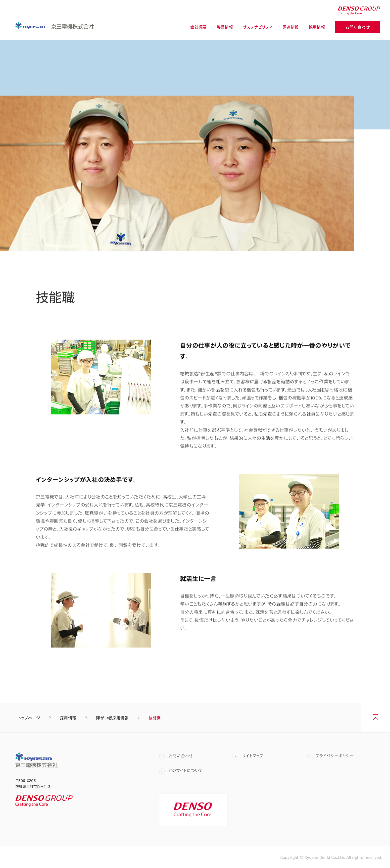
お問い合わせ (358, 27)
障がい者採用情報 (112, 718)
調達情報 (291, 27)
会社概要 (198, 27)
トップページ (29, 718)
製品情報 (225, 27)
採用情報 (317, 27)
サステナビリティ (258, 27)
